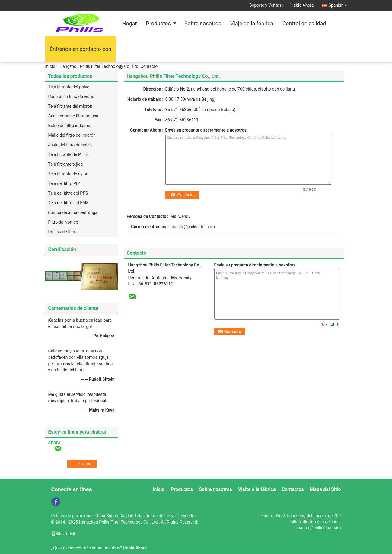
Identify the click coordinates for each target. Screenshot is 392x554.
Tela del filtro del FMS (69, 203)
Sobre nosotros (203, 23)
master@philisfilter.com (193, 227)
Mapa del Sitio (325, 489)
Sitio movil (63, 534)
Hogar (130, 23)
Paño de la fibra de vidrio (71, 97)
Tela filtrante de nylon (68, 174)
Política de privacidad (71, 516)
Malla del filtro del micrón (72, 135)
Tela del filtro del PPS (68, 193)
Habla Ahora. (303, 5)
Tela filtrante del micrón (70, 106)
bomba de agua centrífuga (73, 212)
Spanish (338, 5)
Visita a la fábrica (257, 489)
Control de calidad (304, 23)
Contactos (293, 489)
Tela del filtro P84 (65, 183)
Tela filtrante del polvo (69, 87)
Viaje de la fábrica (252, 23)
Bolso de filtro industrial (70, 126)
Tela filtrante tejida (66, 164)
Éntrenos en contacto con (81, 49)
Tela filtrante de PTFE (68, 154)
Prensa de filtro (62, 232)
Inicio (50, 66)
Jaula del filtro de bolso (70, 145)
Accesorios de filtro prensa (73, 116)
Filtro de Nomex (63, 222)
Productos (158, 23)
